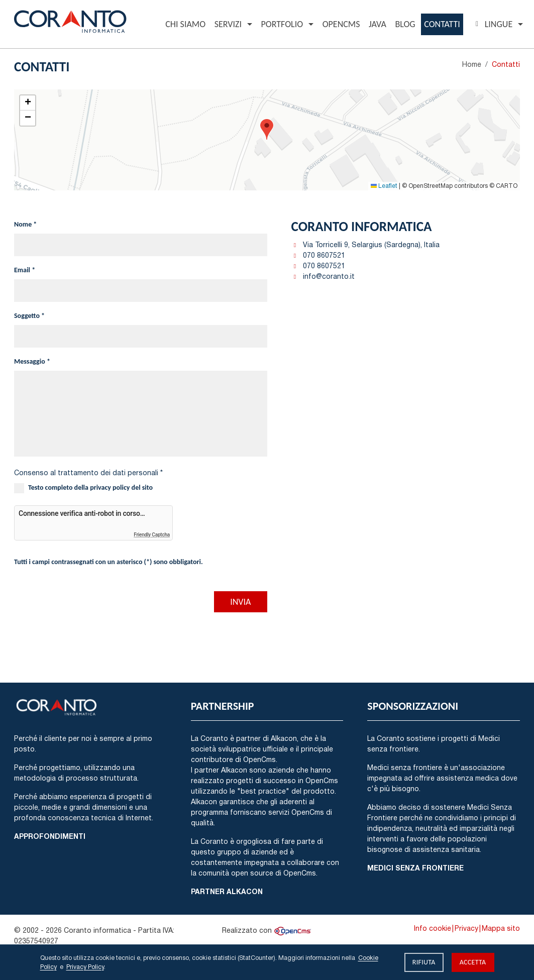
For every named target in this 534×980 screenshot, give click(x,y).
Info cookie (433, 928)
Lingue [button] (493, 24)
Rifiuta (424, 962)
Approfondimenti (50, 836)
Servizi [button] (228, 24)
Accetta (473, 962)
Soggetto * (29, 316)
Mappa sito (501, 928)
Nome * (25, 224)
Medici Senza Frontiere (415, 868)
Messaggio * (32, 361)
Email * (25, 270)
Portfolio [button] (282, 24)
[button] (267, 129)
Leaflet (384, 186)
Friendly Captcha (152, 535)
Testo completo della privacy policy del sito (90, 487)
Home (472, 64)
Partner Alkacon (227, 891)
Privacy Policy (85, 967)
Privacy (466, 928)
